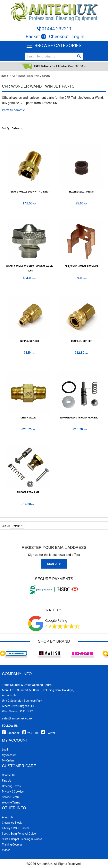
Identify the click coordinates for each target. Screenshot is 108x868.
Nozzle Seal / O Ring (81, 192)
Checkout (59, 37)
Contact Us (9, 775)
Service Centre (11, 797)
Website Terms (11, 803)
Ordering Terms (11, 786)
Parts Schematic (13, 110)
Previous (3, 653)
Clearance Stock (12, 823)
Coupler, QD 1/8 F (81, 341)
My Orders (8, 761)
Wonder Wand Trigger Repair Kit (80, 418)
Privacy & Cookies (13, 792)
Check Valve (28, 418)
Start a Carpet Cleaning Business (22, 839)
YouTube (29, 733)
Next (105, 653)
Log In (78, 37)
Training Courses (12, 845)
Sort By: (6, 128)
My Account (9, 755)
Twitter (47, 733)
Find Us (7, 781)
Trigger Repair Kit (28, 492)
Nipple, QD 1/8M (29, 341)
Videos (6, 850)
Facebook (11, 733)
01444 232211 (57, 29)
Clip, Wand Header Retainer (81, 266)
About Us (8, 817)
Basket (36, 37)
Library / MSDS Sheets (16, 828)
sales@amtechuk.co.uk (17, 718)
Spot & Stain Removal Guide (19, 834)
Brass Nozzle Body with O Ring (29, 192)
